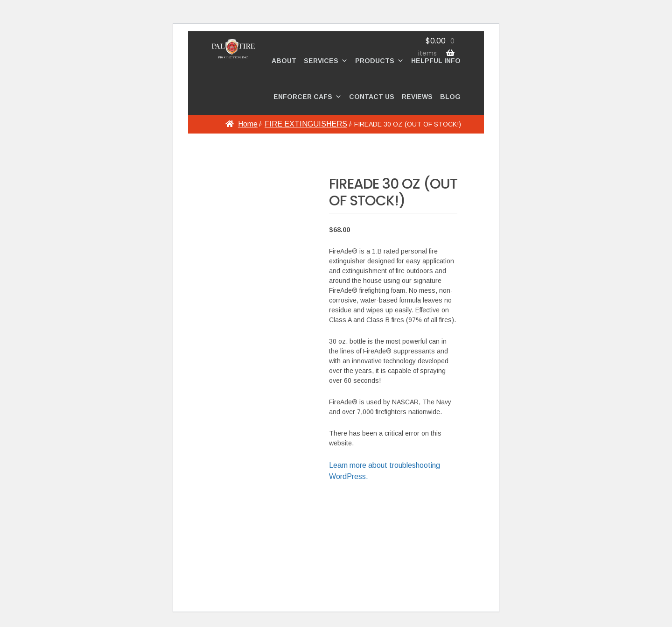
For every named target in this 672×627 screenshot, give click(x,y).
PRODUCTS (379, 61)
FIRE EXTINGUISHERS (306, 124)
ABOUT (284, 61)
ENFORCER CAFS (308, 97)
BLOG (450, 97)
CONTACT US (372, 97)
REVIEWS (417, 97)
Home (248, 124)
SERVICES (326, 61)
